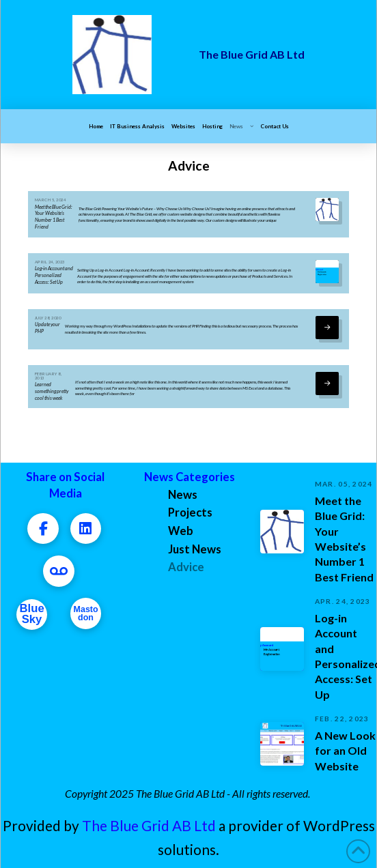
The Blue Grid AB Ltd (149, 825)
